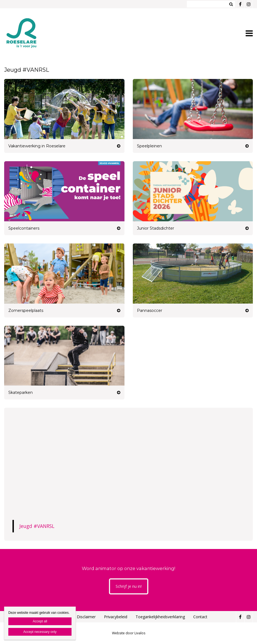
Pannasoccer (150, 311)
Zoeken (231, 4)
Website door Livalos (129, 633)
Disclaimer (86, 617)
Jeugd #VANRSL (37, 526)
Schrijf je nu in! (129, 586)
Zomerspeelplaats (26, 311)
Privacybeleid (116, 617)
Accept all (40, 621)
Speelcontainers (24, 228)
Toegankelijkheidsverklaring (160, 617)
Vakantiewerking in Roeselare (37, 146)
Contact (200, 617)
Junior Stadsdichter (156, 228)
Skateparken (21, 392)
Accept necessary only (40, 632)
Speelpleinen (149, 146)
